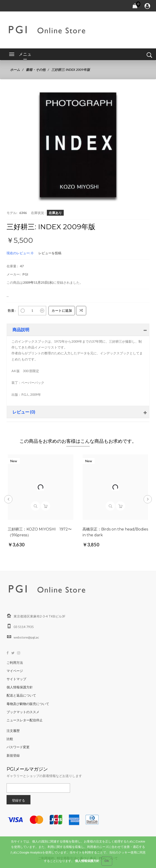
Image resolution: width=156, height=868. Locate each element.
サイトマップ (16, 679)
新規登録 (13, 755)
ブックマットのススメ (23, 712)
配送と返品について (21, 695)
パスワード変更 (18, 747)
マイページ (15, 671)
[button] (114, 102)
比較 (10, 739)
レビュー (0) (24, 412)
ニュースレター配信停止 (25, 720)
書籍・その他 (36, 70)
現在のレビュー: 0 (20, 253)
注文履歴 (13, 731)
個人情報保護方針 (20, 687)
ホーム (15, 70)
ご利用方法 (15, 663)
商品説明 (21, 330)
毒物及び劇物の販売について (28, 704)
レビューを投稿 (50, 253)
